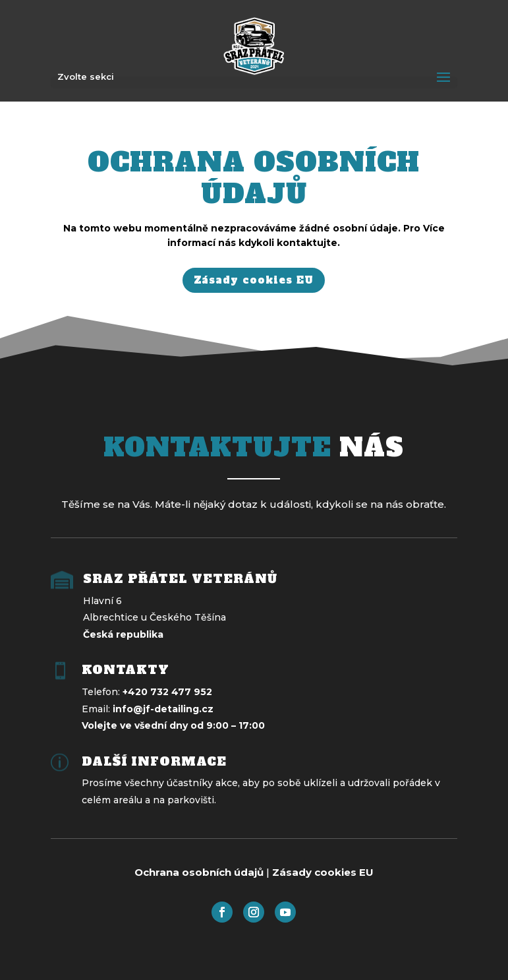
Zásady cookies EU (254, 280)
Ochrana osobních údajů (199, 872)
